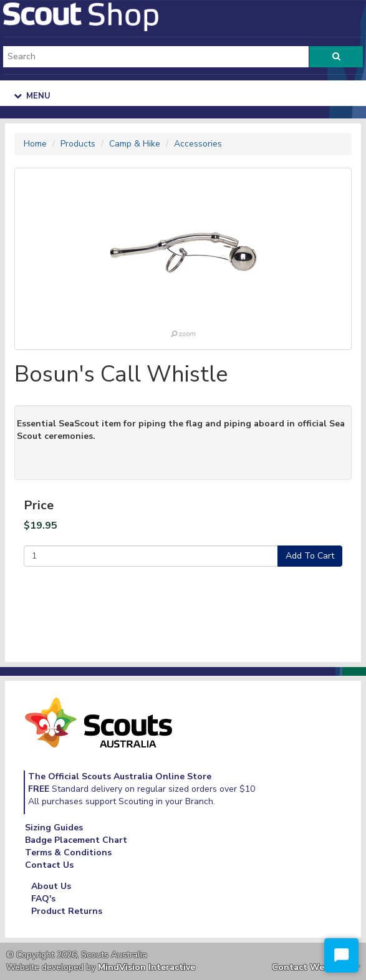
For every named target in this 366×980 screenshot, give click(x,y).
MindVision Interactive (147, 967)
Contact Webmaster (316, 967)
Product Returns (67, 911)
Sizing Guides (54, 828)
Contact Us (49, 865)
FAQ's (43, 899)
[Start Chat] (341, 955)
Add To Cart (310, 556)
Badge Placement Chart (76, 840)
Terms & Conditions (68, 853)
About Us (51, 886)
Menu (32, 96)
